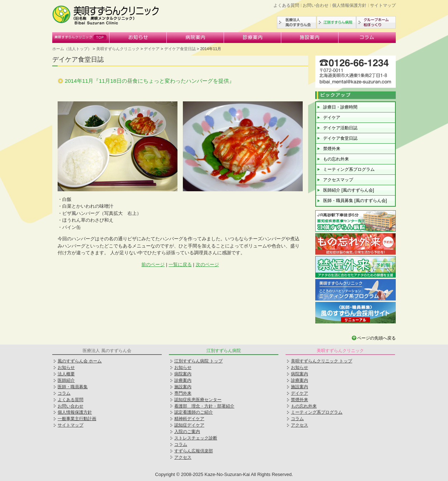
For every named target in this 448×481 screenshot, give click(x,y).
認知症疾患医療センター (198, 400)
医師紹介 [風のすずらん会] (349, 190)
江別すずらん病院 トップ (198, 361)
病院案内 (195, 38)
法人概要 (66, 374)
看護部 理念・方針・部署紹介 (204, 406)
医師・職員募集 (73, 387)
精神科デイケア (189, 419)
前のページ (153, 264)
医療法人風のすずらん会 (297, 22)
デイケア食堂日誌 (180, 49)
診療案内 (253, 38)
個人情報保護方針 (349, 5)
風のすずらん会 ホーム (80, 361)
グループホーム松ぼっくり (376, 22)
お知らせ (138, 38)
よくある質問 (286, 5)
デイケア (152, 49)
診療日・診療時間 (340, 107)
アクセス (183, 457)
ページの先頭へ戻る (376, 338)
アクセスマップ (338, 180)
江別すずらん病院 (336, 22)
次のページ (207, 264)
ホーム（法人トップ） (72, 49)
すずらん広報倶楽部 (194, 451)
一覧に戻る (180, 264)
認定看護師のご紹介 (194, 412)
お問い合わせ (316, 5)
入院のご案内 (187, 432)
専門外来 (183, 393)
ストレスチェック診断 (196, 438)
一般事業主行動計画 (77, 419)
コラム (367, 38)
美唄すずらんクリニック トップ (322, 361)
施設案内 (310, 38)
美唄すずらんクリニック (81, 38)
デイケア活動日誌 (340, 128)
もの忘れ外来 (336, 159)
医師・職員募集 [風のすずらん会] (355, 201)
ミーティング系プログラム (349, 169)
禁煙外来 (332, 149)
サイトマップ (383, 5)
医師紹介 (66, 380)
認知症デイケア (189, 425)
